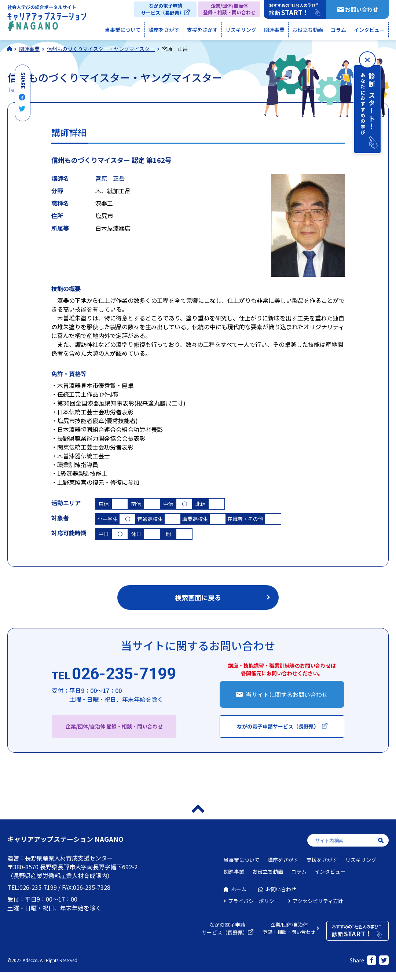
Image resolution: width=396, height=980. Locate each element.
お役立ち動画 (308, 30)
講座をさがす (164, 30)
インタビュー (369, 30)
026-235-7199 (114, 674)
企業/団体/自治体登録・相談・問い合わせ (229, 9)
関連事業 (274, 30)
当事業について (123, 30)
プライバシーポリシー (254, 901)
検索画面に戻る (198, 597)
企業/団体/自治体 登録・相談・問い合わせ (114, 726)
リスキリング (241, 30)
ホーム (239, 889)
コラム (338, 30)
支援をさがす (202, 30)
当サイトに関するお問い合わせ (287, 694)
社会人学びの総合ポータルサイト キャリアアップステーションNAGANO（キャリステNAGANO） (47, 20)
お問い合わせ (362, 9)
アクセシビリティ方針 (318, 901)
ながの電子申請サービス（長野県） (163, 9)
